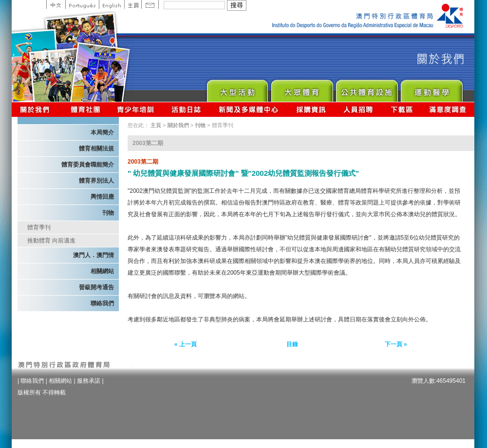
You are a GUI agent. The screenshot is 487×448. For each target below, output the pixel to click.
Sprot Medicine (431, 88)
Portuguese (82, 4)
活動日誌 (187, 109)
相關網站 (102, 271)
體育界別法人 (96, 181)
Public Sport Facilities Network (366, 88)
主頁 (133, 4)
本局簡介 (102, 132)
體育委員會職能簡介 (88, 165)
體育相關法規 (96, 149)
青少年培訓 (136, 109)
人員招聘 (358, 109)
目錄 (292, 344)
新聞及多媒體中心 (249, 109)
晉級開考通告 (96, 287)
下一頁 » (396, 344)
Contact (150, 4)
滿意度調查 (448, 109)
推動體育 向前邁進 (51, 241)
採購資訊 (311, 109)
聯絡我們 (102, 303)
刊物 (108, 213)
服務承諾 (89, 381)
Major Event (237, 88)
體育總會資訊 (85, 109)
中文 (56, 4)
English (112, 4)
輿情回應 (102, 197)
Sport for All (302, 88)
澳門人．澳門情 (94, 255)
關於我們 (37, 109)
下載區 (402, 109)
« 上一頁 (186, 344)
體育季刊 (39, 227)
